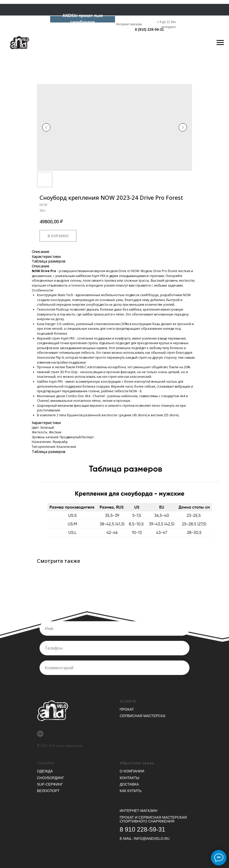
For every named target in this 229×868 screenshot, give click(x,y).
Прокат (127, 709)
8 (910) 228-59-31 (149, 29)
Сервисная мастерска (143, 716)
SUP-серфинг (50, 784)
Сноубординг (51, 778)
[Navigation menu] (220, 43)
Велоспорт (48, 791)
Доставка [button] (129, 784)
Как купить (131, 791)
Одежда (45, 771)
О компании (132, 771)
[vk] (40, 734)
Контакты (129, 778)
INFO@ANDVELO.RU (152, 839)
